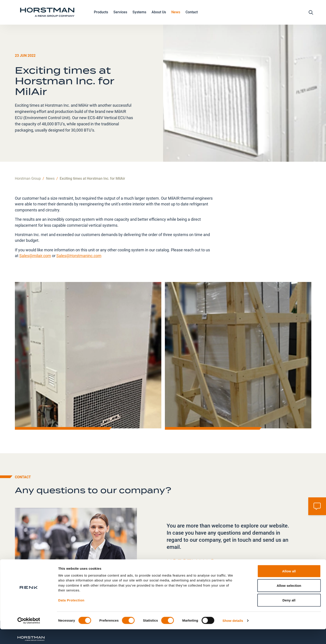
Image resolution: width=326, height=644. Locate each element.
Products (101, 16)
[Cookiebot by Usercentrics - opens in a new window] (29, 635)
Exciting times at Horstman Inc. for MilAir (92, 154)
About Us (159, 16)
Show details (233, 635)
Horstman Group (28, 154)
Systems (139, 16)
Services (120, 16)
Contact (192, 16)
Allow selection (289, 600)
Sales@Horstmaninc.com (79, 231)
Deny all (289, 615)
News (176, 16)
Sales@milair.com (35, 231)
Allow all (289, 586)
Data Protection (71, 615)
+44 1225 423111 (189, 550)
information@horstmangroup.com (201, 558)
